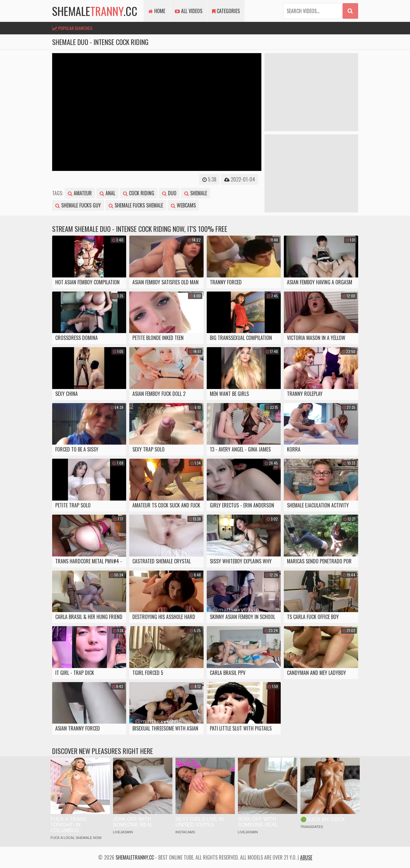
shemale (196, 193)
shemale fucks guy (78, 205)
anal (107, 193)
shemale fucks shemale (136, 205)
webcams (183, 205)
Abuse (306, 857)
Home (157, 11)
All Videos (189, 11)
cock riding (139, 193)
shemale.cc (95, 11)
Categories (226, 11)
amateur (80, 193)
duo (169, 193)
